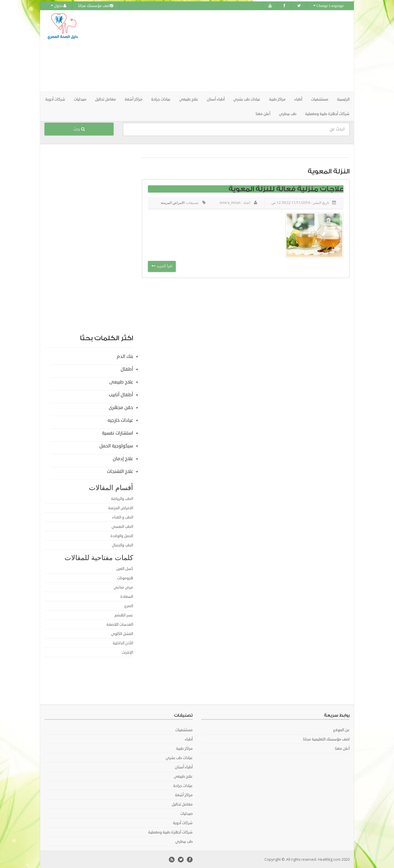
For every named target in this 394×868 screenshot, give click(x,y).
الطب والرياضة (122, 498)
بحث (79, 129)
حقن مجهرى (121, 407)
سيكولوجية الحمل (116, 446)
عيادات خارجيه (120, 420)
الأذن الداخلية (123, 643)
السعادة (127, 596)
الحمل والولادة (122, 536)
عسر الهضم (124, 615)
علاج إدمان (123, 458)
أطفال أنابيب (121, 394)
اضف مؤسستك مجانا (96, 6)
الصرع (129, 606)
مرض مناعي (123, 587)
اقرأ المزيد (162, 266)
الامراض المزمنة (173, 202)
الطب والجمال (122, 545)
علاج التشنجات (120, 471)
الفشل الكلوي (122, 634)
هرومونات (125, 578)
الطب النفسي (122, 526)
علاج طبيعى (121, 382)
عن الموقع (341, 730)
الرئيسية (343, 99)
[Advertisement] (230, 51)
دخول (59, 6)
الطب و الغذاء (123, 517)
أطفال (127, 369)
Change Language (328, 6)
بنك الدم (125, 356)
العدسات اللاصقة (120, 624)
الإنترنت (127, 652)
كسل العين (125, 568)
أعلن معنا (263, 114)
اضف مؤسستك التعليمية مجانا (326, 739)
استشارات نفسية (118, 433)
